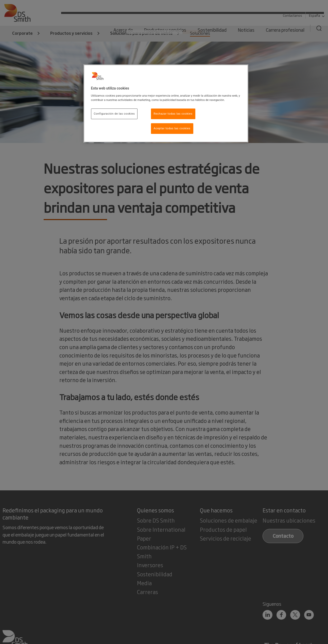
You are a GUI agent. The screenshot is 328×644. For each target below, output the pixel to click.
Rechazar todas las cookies (173, 114)
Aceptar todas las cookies (172, 128)
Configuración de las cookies (114, 114)
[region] (166, 103)
